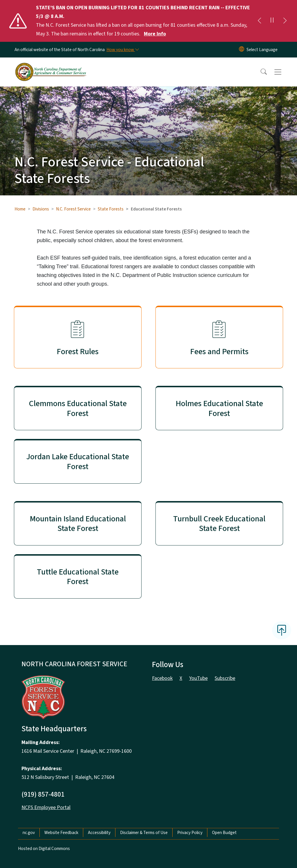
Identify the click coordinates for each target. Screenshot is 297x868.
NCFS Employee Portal (46, 807)
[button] (260, 72)
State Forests (111, 209)
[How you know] (122, 50)
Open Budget (224, 833)
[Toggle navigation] (283, 72)
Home (20, 209)
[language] (262, 50)
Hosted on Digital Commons (44, 849)
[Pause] (272, 21)
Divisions (41, 209)
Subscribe (225, 678)
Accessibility (99, 833)
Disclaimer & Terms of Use (144, 833)
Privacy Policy (190, 833)
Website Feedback (61, 833)
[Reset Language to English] (242, 50)
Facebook (162, 678)
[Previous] (259, 21)
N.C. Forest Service (73, 209)
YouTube (198, 678)
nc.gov (29, 833)
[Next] (285, 21)
